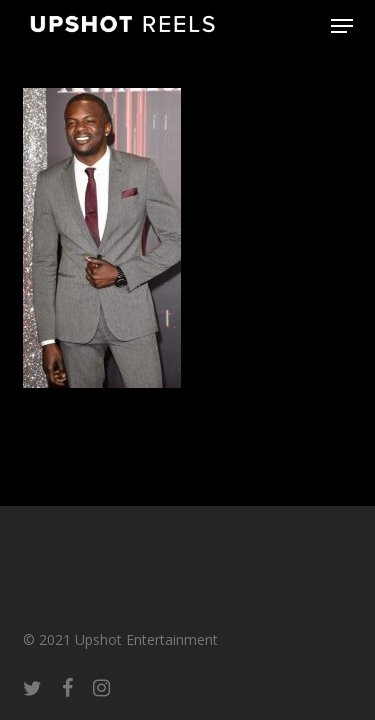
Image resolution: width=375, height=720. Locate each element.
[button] (342, 26)
